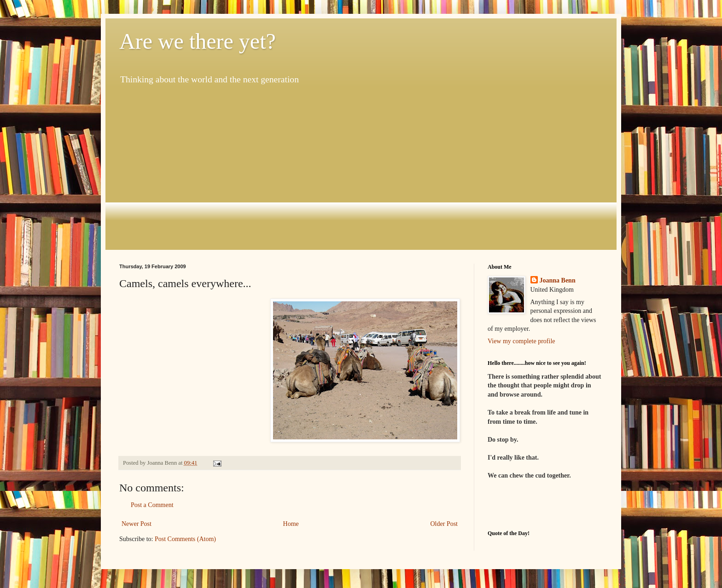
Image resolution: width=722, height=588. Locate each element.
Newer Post (137, 524)
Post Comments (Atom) (185, 539)
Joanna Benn (558, 280)
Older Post (444, 524)
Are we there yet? (198, 41)
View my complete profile (521, 341)
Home (291, 524)
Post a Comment (152, 505)
